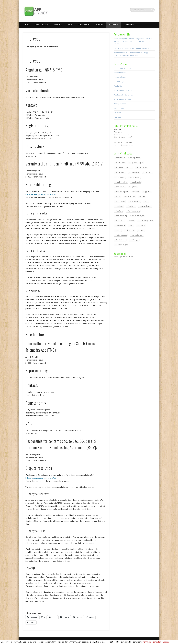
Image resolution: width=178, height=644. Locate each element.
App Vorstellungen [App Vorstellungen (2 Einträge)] (138, 216)
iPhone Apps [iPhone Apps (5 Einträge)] (130, 230)
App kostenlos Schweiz (122, 99)
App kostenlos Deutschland (124, 90)
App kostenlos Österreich (123, 95)
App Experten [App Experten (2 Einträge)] (121, 187)
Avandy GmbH (119, 108)
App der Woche (120, 73)
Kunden (99, 25)
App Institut (118, 86)
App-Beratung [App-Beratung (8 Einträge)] (121, 163)
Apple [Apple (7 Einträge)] (118, 196)
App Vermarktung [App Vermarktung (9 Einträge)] (134, 211)
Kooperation (84, 25)
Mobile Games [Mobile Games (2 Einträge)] (121, 240)
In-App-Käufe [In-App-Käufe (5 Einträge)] (120, 225)
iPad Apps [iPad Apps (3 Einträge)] (141, 225)
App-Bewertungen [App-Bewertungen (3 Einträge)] (137, 163)
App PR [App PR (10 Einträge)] (143, 196)
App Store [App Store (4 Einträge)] (119, 206)
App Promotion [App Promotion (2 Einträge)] (135, 201)
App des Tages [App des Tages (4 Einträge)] (135, 177)
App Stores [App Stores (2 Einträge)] (132, 206)
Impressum (113, 25)
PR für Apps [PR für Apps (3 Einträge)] (135, 240)
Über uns (58, 25)
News (70, 25)
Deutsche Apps (120, 113)
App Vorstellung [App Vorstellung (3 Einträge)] (121, 216)
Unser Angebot (41, 25)
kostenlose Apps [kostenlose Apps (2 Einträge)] (121, 235)
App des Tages (119, 82)
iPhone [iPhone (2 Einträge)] (118, 230)
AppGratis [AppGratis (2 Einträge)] (134, 187)
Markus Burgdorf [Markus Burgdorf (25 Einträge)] (137, 235)
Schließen (157, 642)
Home (26, 25)
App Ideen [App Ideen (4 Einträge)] (148, 192)
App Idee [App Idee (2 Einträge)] (136, 192)
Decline (166, 642)
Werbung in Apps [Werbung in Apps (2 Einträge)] (122, 245)
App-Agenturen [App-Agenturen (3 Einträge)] (135, 158)
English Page (130, 25)
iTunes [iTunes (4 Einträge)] (142, 230)
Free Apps (118, 117)
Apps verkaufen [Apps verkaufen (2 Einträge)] (146, 206)
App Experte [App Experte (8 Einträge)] (137, 182)
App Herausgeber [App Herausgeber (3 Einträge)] (122, 192)
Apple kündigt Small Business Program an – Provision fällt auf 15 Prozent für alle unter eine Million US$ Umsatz (133, 41)
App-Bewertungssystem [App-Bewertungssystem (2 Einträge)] (124, 167)
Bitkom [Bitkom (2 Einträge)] (131, 221)
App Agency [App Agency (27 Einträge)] (148, 172)
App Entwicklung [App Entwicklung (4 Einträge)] (122, 182)
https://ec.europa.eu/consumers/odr (41, 194)
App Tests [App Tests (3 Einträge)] (119, 211)
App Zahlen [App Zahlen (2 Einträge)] (120, 221)
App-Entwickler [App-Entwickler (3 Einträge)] (142, 167)
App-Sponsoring (120, 104)
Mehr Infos (147, 642)
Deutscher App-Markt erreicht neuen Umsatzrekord (133, 48)
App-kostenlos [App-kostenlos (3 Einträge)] (121, 172)
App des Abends (120, 77)
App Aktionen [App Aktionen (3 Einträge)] (121, 177)
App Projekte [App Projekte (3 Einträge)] (120, 201)
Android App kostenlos (122, 68)
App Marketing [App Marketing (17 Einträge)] (130, 196)
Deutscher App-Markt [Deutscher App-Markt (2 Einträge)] (146, 221)
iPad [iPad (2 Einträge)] (131, 225)
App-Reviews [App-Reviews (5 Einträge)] (135, 172)
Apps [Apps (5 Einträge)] (147, 201)
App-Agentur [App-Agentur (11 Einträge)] (120, 158)
